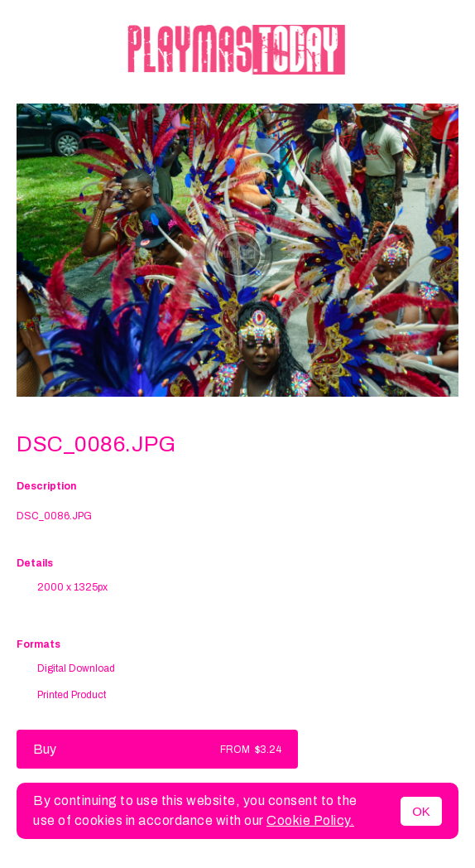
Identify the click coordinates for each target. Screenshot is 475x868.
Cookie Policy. (310, 820)
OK (421, 811)
